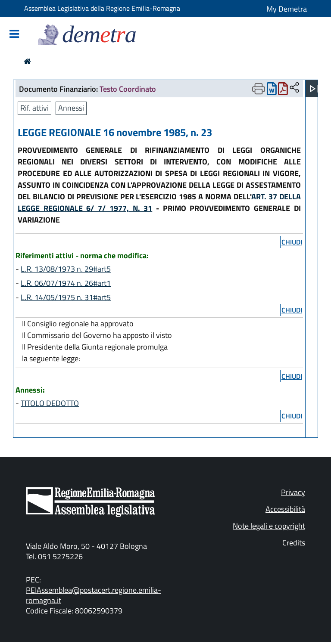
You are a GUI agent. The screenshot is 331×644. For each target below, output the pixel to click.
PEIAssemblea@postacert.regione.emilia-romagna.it (94, 595)
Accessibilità (285, 509)
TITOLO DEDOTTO (50, 403)
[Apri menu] (314, 89)
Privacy (293, 492)
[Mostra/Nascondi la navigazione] (14, 35)
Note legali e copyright (269, 526)
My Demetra (287, 9)
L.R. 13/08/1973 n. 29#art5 (66, 269)
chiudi (292, 242)
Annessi (71, 108)
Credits (294, 543)
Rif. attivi (34, 108)
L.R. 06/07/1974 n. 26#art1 (66, 283)
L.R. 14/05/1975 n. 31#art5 (66, 297)
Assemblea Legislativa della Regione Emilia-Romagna (102, 8)
